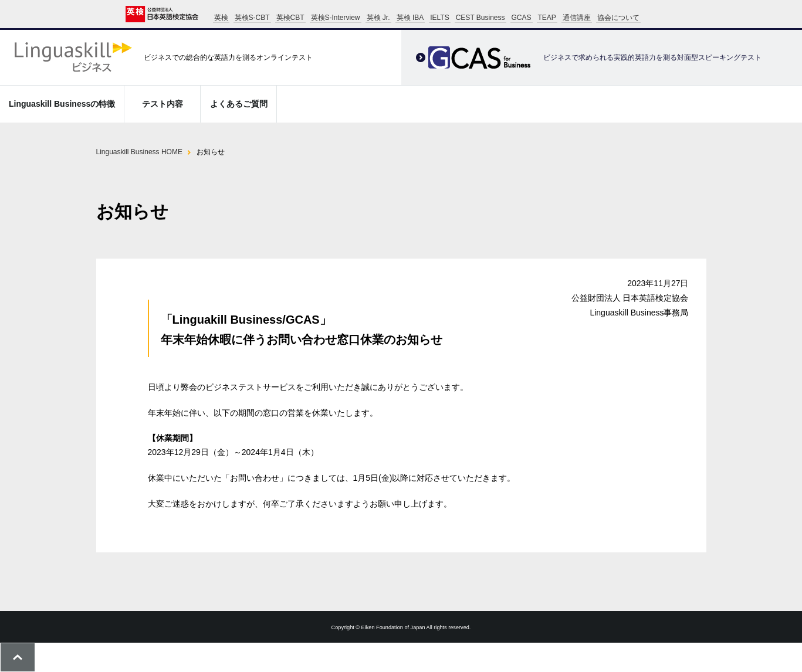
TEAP (547, 18)
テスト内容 (163, 104)
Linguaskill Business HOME (139, 152)
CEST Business (480, 18)
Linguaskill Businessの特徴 (62, 104)
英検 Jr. (378, 18)
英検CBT (290, 18)
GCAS (522, 18)
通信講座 (577, 18)
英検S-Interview (336, 18)
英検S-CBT (252, 18)
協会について (618, 18)
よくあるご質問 (239, 104)
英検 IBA (410, 18)
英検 (221, 18)
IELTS (439, 18)
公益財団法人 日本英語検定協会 (162, 14)
